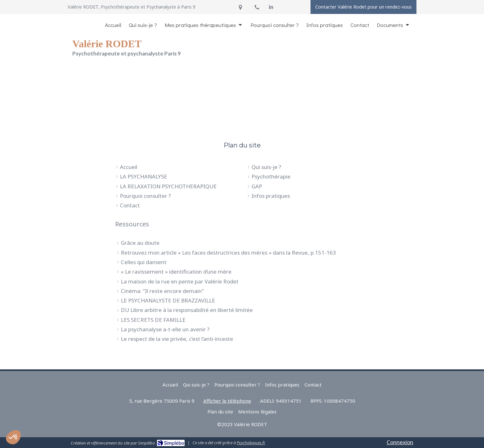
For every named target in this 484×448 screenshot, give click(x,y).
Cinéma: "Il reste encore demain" (162, 291)
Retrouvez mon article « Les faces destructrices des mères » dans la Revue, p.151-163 (228, 253)
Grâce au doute (140, 243)
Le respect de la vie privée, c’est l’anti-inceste (177, 339)
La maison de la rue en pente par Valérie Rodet (180, 281)
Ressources (132, 224)
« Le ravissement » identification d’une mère (176, 272)
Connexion (400, 442)
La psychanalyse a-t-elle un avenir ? (165, 329)
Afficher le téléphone (227, 401)
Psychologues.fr (251, 443)
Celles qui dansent (144, 262)
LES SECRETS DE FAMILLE (153, 320)
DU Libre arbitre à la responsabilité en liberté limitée (187, 310)
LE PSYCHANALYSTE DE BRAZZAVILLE (168, 300)
